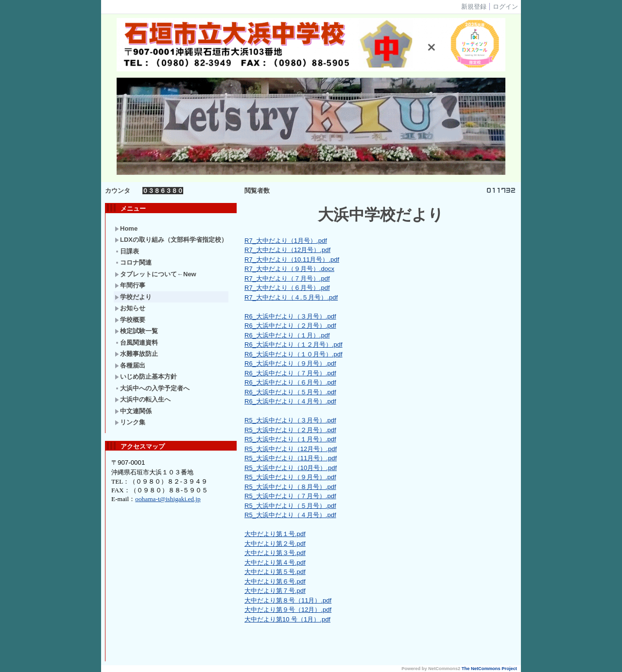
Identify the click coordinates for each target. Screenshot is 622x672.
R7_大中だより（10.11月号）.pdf (292, 260)
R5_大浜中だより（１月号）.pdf (290, 439)
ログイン (505, 7)
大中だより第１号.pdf (275, 534)
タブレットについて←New (155, 274)
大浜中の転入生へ (143, 399)
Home (126, 228)
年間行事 (130, 285)
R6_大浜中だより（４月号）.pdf (290, 401)
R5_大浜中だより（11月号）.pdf (291, 458)
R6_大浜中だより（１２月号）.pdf (294, 344)
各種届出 (130, 365)
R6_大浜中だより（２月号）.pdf (290, 326)
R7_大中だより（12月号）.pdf (287, 250)
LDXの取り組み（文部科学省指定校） (171, 240)
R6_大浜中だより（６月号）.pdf (290, 382)
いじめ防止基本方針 (146, 377)
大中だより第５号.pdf (275, 572)
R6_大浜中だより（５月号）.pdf (290, 392)
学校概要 (130, 320)
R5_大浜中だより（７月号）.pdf (290, 496)
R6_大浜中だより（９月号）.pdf (290, 363)
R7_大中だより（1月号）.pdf (286, 241)
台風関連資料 (136, 343)
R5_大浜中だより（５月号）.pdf (290, 506)
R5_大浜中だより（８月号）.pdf (290, 487)
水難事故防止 (136, 354)
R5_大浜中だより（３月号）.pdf (290, 420)
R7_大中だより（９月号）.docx (289, 269)
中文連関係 (133, 411)
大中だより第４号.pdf (275, 563)
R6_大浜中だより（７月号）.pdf (290, 373)
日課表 (127, 251)
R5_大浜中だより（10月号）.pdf (291, 468)
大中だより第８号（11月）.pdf (288, 600)
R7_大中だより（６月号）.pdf (287, 288)
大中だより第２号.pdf (275, 544)
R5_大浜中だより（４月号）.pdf (290, 515)
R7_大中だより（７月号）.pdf (287, 278)
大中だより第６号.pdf (275, 581)
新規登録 (474, 7)
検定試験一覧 (136, 331)
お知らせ (130, 308)
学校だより (133, 297)
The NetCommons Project (489, 669)
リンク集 (130, 422)
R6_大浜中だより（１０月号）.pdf (294, 354)
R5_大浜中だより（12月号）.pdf (291, 449)
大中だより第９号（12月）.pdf (288, 610)
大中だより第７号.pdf (275, 591)
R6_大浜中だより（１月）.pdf (287, 335)
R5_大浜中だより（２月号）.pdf (290, 430)
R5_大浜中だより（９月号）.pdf (290, 477)
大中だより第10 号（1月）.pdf (287, 619)
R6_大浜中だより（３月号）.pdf (290, 316)
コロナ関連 (133, 262)
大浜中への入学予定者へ (152, 388)
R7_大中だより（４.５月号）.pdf (291, 297)
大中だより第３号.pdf (275, 553)
